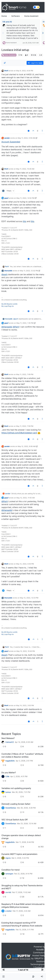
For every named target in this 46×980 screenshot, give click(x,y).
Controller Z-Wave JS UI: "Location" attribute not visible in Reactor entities (22, 755)
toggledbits (10, 761)
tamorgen (9, 874)
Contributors (39, 953)
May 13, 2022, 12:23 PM (29, 598)
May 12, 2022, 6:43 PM (25, 564)
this (24, 221)
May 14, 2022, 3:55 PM (25, 705)
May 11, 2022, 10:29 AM (25, 169)
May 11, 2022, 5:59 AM (26, 138)
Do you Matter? (9, 773)
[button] (3, 977)
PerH (6, 71)
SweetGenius (11, 808)
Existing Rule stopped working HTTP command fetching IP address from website (22, 924)
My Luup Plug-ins (8, 306)
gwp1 (6, 198)
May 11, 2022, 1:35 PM (25, 323)
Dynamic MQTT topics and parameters (19, 854)
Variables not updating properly (16, 788)
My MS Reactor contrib (9, 304)
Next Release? (8, 738)
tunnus (8, 792)
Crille (7, 776)
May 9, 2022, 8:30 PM (25, 71)
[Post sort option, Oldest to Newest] (5, 63)
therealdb (8, 271)
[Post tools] (42, 131)
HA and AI (7, 22)
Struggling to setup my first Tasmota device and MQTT (22, 887)
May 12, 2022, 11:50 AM (26, 498)
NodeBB (40, 950)
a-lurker (9, 911)
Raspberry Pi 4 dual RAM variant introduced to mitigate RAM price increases (23, 906)
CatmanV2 (10, 742)
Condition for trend (10, 870)
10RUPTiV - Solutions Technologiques (38, 961)
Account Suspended (11, 142)
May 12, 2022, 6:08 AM (27, 446)
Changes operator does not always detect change (21, 837)
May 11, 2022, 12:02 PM (25, 198)
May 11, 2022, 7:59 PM (25, 426)
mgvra (8, 858)
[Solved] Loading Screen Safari (16, 804)
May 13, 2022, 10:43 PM (26, 651)
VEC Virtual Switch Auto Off (15, 820)
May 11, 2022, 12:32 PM (29, 271)
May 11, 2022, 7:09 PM (25, 374)
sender (7, 138)
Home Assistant (11, 43)
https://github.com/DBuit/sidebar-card (19, 433)
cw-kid (8, 892)
